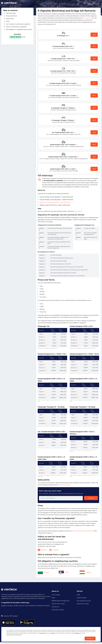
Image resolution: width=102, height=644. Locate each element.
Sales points (10, 19)
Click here (78, 211)
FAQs (78, 595)
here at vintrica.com (64, 485)
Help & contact (82, 598)
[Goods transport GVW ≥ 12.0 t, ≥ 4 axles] (77, 96)
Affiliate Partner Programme (61, 601)
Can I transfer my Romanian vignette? (18, 24)
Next (94, 35)
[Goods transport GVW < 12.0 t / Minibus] (76, 145)
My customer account (84, 601)
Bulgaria (43, 572)
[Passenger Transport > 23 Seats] (75, 120)
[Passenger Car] (69, 36)
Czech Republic (30, 606)
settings (77, 633)
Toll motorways (11, 13)
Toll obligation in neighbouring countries (19, 29)
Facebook (42, 550)
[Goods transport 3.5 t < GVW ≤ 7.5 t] (76, 59)
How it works (56, 595)
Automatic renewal (58, 611)
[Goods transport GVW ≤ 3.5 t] (74, 46)
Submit (91, 498)
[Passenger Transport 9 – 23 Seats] (75, 108)
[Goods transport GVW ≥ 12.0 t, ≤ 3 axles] (77, 83)
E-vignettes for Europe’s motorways (15, 603)
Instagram (54, 550)
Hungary (85, 572)
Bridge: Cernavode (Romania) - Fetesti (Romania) (55, 202)
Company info (10, 634)
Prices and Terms (11, 16)
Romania (47, 606)
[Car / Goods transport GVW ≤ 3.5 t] (75, 132)
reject (53, 633)
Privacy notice (18, 634)
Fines (8, 21)
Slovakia (16, 606)
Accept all (90, 638)
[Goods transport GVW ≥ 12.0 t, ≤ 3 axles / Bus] (78, 157)
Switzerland (40, 606)
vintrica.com (87, 18)
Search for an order (83, 604)
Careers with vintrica (58, 604)
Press (53, 598)
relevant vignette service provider (82, 531)
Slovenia (22, 606)
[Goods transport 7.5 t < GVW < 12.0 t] (76, 71)
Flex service (55, 608)
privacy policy (43, 633)
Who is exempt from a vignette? (16, 27)
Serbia (64, 572)
